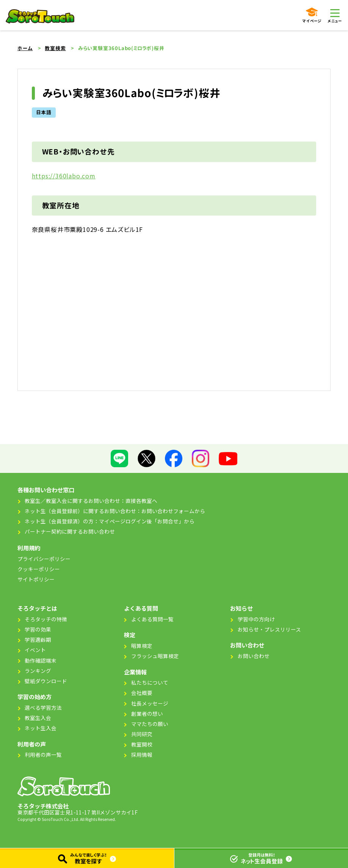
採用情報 (142, 755)
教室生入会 (38, 718)
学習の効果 (38, 629)
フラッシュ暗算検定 (155, 656)
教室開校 (142, 744)
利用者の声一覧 (43, 755)
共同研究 (142, 734)
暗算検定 (142, 646)
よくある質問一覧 (152, 619)
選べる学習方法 (43, 707)
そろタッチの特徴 (46, 619)
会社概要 (142, 693)
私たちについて (150, 682)
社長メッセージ (150, 703)
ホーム (25, 48)
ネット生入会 (41, 728)
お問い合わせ (254, 656)
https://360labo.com (64, 176)
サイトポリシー (36, 579)
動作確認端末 (41, 660)
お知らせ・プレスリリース (269, 629)
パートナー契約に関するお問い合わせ (70, 531)
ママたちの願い (150, 724)
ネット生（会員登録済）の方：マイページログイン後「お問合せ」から (110, 521)
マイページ (312, 16)
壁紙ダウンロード (46, 681)
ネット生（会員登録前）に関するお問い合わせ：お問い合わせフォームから (115, 511)
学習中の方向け (256, 619)
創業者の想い (147, 714)
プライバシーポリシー (44, 559)
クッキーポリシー (39, 569)
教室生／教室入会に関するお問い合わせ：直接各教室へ (91, 501)
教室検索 (55, 48)
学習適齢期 (38, 640)
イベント (35, 650)
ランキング (38, 671)
